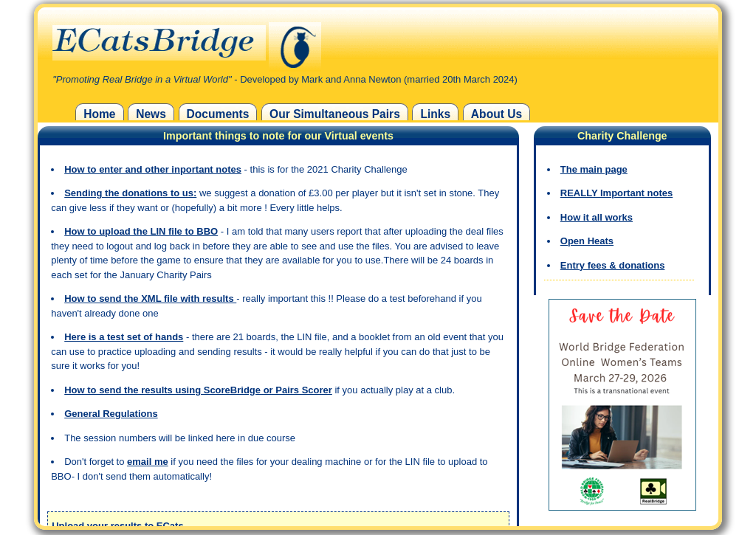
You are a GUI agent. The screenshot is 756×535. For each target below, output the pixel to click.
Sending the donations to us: (130, 193)
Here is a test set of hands (124, 337)
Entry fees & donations (613, 265)
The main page (594, 169)
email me (148, 462)
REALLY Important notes (616, 193)
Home (99, 114)
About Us (496, 114)
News (151, 114)
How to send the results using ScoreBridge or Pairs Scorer (198, 390)
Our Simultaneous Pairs (335, 114)
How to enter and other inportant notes (153, 169)
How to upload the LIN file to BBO (141, 231)
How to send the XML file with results (150, 298)
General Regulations (111, 414)
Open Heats (587, 241)
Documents (218, 114)
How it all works (597, 217)
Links (435, 114)
